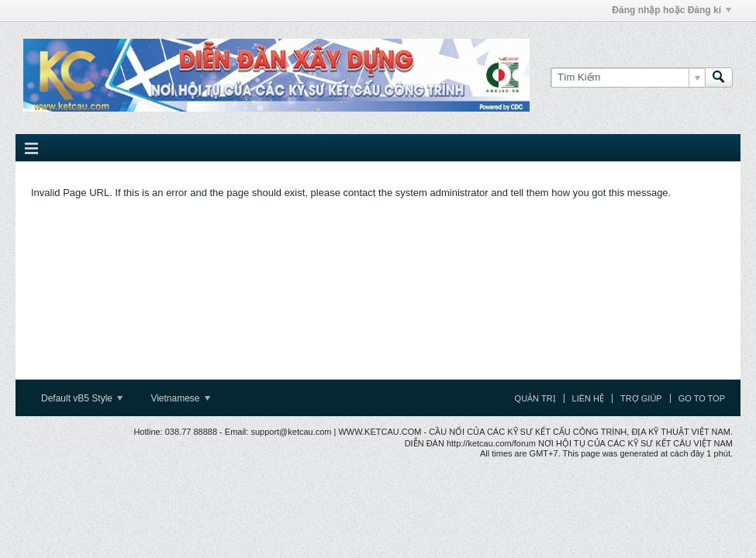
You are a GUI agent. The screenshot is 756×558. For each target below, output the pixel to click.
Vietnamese (180, 398)
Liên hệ (588, 398)
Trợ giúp (641, 398)
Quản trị (535, 398)
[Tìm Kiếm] (628, 77)
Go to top (702, 398)
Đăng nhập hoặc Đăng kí (671, 10)
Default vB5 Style (82, 398)
